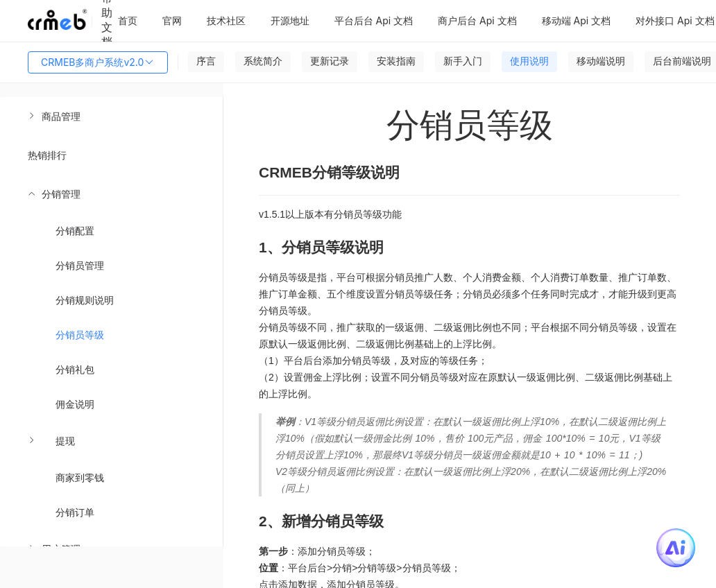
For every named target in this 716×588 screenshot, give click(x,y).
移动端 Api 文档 (577, 20)
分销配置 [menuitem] (75, 231)
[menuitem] (111, 116)
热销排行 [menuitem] (47, 155)
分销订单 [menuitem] (75, 512)
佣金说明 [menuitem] (75, 404)
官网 (172, 20)
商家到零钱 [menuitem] (80, 477)
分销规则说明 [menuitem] (85, 300)
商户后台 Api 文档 (477, 20)
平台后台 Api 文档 (374, 20)
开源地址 (290, 20)
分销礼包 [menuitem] (75, 369)
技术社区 (226, 20)
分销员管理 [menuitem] (80, 265)
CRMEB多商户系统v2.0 (98, 62)
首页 (128, 20)
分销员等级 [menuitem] (80, 335)
